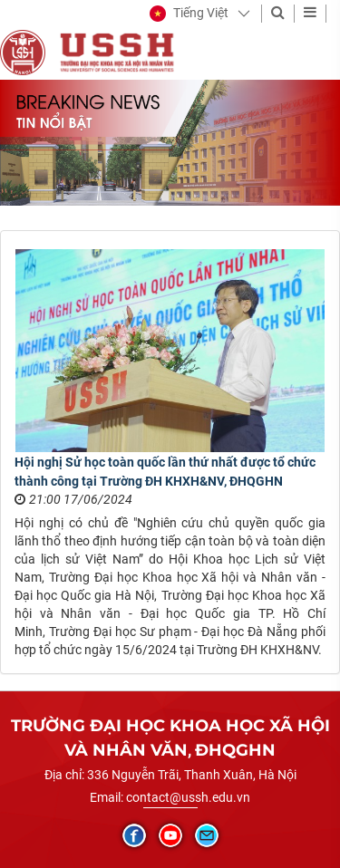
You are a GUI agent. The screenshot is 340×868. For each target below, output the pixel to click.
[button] (189, 14)
